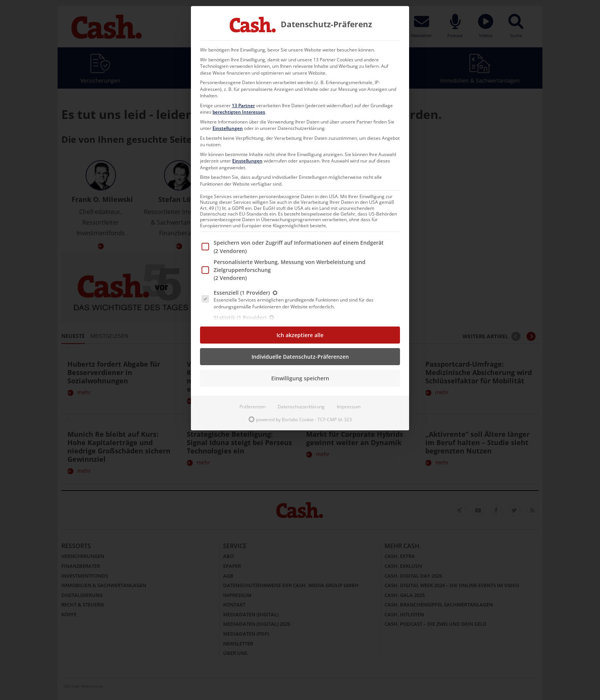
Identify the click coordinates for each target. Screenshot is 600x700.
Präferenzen (252, 407)
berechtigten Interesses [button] (239, 112)
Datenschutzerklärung (301, 407)
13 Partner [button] (243, 105)
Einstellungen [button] (228, 128)
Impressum (349, 407)
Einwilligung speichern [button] (300, 378)
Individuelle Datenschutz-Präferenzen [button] (300, 357)
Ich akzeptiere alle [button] (300, 335)
